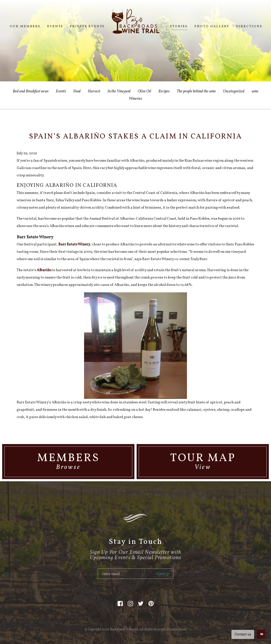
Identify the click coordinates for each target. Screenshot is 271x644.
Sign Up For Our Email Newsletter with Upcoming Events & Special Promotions (135, 555)
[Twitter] (141, 604)
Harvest (94, 91)
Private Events (87, 27)
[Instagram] (130, 604)
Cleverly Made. (177, 630)
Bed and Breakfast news (31, 91)
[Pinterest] (151, 604)
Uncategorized (234, 91)
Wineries (135, 99)
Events (55, 27)
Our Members (25, 27)
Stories (179, 27)
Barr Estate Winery (74, 244)
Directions (249, 27)
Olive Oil (144, 91)
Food (77, 91)
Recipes (164, 91)
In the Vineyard (119, 91)
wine (255, 91)
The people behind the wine (196, 91)
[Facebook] (120, 604)
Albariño (44, 270)
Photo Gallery (212, 27)
